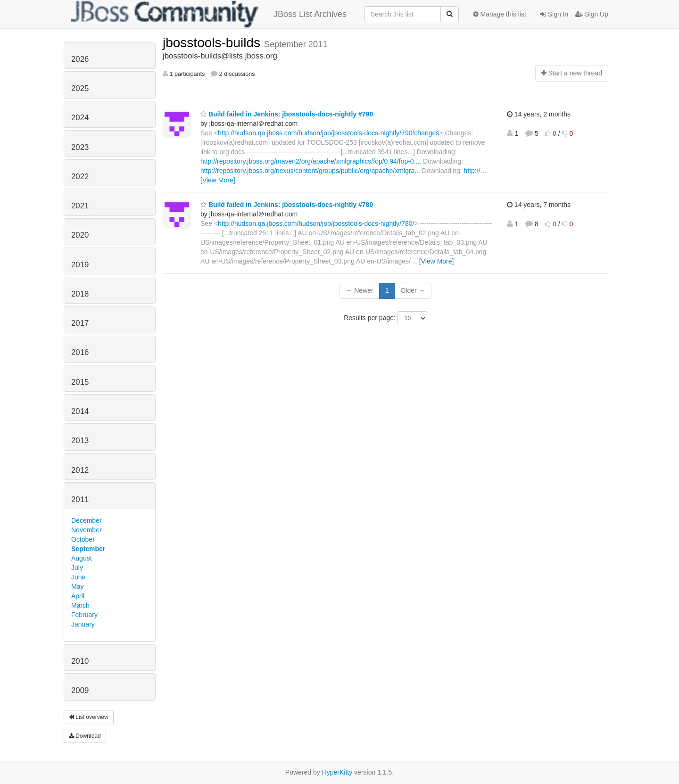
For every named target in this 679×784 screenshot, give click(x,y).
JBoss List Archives (209, 14)
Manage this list (500, 14)
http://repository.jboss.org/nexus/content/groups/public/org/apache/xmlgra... (310, 171)
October (83, 539)
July (77, 568)
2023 (80, 147)
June (78, 577)
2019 (80, 265)
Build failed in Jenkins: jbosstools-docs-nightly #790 (287, 114)
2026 (80, 59)
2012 (80, 470)
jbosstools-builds (213, 43)
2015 (80, 382)
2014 (80, 411)
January (83, 624)
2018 (80, 294)
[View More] (218, 180)
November (87, 530)
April (78, 596)
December (87, 520)
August (82, 558)
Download (85, 736)
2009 (80, 690)
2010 (80, 661)
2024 (80, 118)
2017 (80, 323)
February (84, 615)
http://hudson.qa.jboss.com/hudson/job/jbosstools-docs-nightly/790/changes (328, 133)
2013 (80, 441)
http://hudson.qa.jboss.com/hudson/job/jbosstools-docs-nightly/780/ (316, 223)
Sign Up (592, 14)
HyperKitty (337, 772)
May (77, 586)
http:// (472, 171)
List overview (89, 717)
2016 (80, 352)
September (88, 549)
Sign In (554, 14)
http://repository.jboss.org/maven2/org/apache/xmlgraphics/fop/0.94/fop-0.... (311, 161)
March (80, 605)
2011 (80, 499)
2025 (80, 88)
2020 (80, 235)
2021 (80, 206)
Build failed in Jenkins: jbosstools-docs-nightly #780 (287, 205)
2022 (80, 177)
